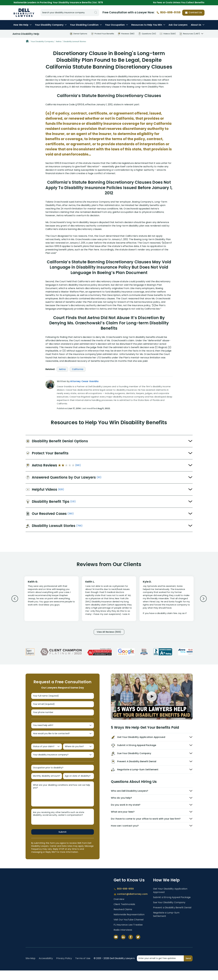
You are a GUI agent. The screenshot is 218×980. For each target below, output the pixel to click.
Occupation (117, 25)
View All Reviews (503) (109, 632)
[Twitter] (138, 947)
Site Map (30, 968)
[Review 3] (167, 600)
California (78, 369)
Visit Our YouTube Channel (129, 929)
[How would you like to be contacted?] (63, 739)
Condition (86, 25)
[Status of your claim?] (47, 753)
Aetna (59, 41)
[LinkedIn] (123, 947)
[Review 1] (51, 598)
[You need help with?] (63, 730)
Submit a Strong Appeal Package (172, 907)
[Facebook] (131, 947)
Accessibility (46, 968)
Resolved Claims (123, 919)
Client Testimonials (124, 914)
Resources (148, 25)
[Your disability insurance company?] (63, 762)
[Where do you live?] (78, 753)
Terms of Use (83, 968)
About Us (198, 25)
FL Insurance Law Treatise (128, 934)
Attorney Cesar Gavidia (84, 381)
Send (188, 968)
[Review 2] (109, 600)
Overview (119, 909)
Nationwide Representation (129, 924)
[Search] (96, 13)
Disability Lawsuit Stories (75, 41)
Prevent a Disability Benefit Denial (172, 917)
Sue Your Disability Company (169, 912)
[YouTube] (116, 947)
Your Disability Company (42, 41)
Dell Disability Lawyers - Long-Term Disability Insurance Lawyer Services (24, 13)
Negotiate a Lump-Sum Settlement (166, 924)
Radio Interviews (123, 939)
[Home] (27, 42)
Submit (62, 841)
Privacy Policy (64, 968)
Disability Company (51, 25)
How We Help (23, 25)
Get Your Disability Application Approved (170, 900)
